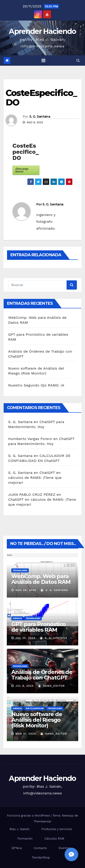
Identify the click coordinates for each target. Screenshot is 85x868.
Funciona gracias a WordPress (29, 816)
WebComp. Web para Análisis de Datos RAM (41, 579)
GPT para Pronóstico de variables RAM (39, 627)
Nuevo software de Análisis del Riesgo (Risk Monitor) (37, 720)
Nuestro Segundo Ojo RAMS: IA (36, 385)
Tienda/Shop (41, 858)
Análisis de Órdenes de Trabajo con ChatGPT (42, 675)
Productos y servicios (57, 829)
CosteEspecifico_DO (41, 98)
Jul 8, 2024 (25, 686)
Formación (25, 839)
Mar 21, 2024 (26, 734)
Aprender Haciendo (42, 31)
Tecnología (20, 570)
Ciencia (17, 618)
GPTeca (17, 848)
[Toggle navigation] (43, 61)
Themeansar (43, 821)
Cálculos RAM (54, 839)
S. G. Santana (40, 116)
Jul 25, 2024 (25, 638)
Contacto (40, 848)
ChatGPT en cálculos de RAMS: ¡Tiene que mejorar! (35, 478)
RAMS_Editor (51, 686)
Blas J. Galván (19, 829)
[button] (78, 60)
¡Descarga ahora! (22, 170)
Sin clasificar (35, 708)
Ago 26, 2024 (26, 590)
